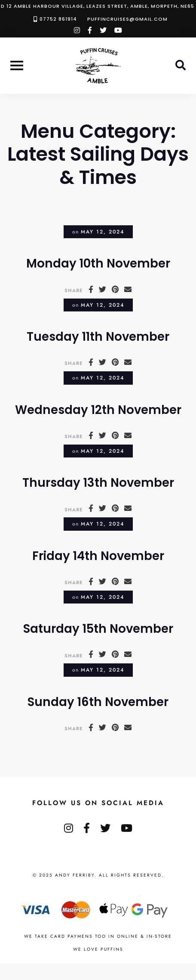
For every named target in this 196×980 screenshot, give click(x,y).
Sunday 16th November (98, 702)
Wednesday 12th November (98, 410)
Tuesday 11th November (98, 337)
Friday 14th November (98, 556)
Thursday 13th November (98, 483)
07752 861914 (58, 19)
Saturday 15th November (98, 629)
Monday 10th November (98, 263)
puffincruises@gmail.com (127, 19)
